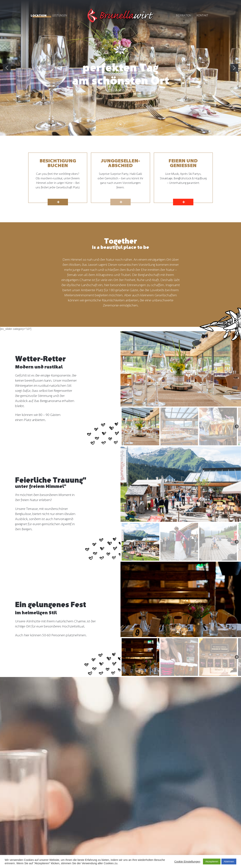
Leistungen (60, 16)
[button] (7, 68)
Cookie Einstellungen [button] (187, 862)
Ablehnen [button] (229, 862)
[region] (120, 68)
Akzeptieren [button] (212, 862)
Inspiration (184, 16)
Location (39, 16)
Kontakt (202, 16)
